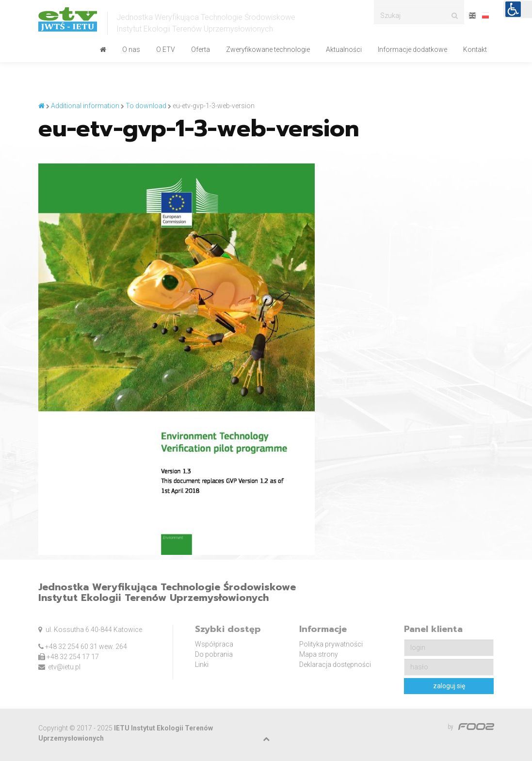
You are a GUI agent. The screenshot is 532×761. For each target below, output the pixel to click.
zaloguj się (449, 686)
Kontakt (475, 49)
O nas (131, 49)
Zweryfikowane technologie (268, 49)
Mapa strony (319, 654)
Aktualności (344, 49)
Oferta (201, 49)
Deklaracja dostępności (335, 664)
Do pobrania (214, 654)
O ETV (166, 49)
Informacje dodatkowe (412, 49)
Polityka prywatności (331, 644)
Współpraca (214, 644)
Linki (202, 664)
